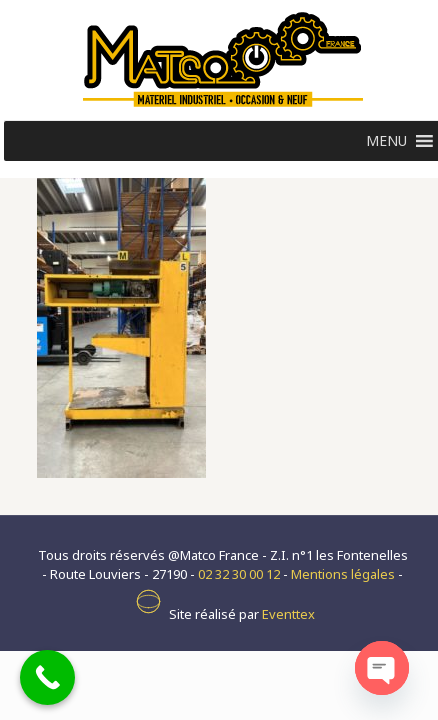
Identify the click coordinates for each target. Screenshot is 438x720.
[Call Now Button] (47, 677)
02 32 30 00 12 (239, 574)
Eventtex (288, 614)
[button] (386, 141)
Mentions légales (343, 574)
